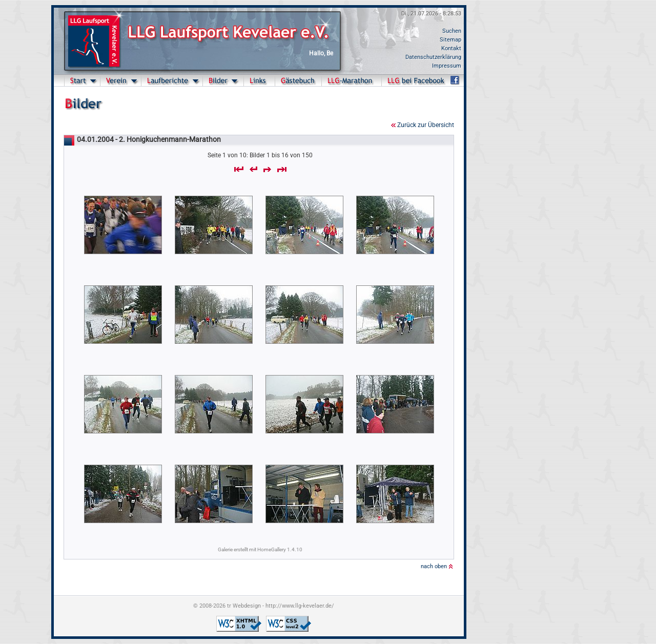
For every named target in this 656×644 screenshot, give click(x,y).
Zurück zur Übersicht (426, 125)
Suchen (452, 31)
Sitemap (450, 40)
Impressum (447, 66)
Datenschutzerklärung (433, 57)
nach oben (434, 566)
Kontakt (451, 48)
